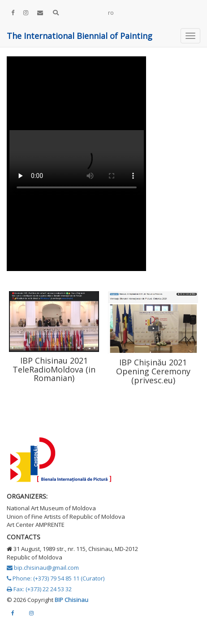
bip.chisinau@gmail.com (43, 568)
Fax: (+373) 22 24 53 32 (39, 589)
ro (111, 13)
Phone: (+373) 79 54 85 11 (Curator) (56, 578)
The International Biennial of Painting (80, 36)
